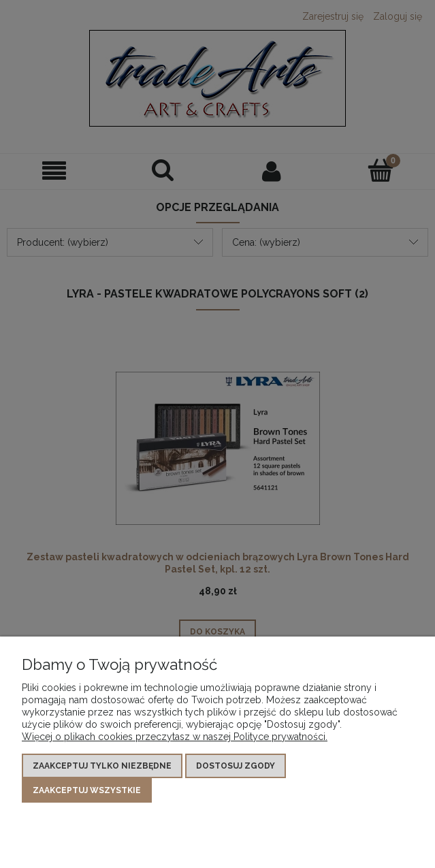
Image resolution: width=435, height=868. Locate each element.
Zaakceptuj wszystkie (87, 790)
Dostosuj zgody (236, 766)
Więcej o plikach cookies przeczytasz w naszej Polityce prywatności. (175, 737)
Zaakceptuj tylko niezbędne (102, 766)
